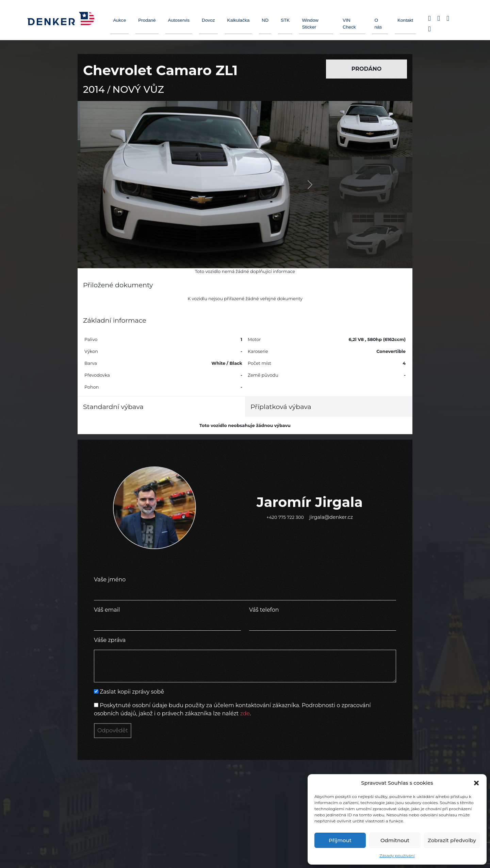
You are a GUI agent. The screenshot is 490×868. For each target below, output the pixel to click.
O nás (378, 24)
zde (245, 713)
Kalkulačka (239, 20)
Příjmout (340, 840)
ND (265, 20)
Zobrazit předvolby (452, 840)
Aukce (119, 20)
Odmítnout (395, 840)
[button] (476, 783)
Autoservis (179, 20)
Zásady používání (397, 856)
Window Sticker (310, 24)
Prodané (147, 20)
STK (285, 20)
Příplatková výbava (281, 407)
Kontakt (405, 20)
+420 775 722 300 (285, 517)
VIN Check (349, 24)
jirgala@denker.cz (331, 517)
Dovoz (208, 20)
